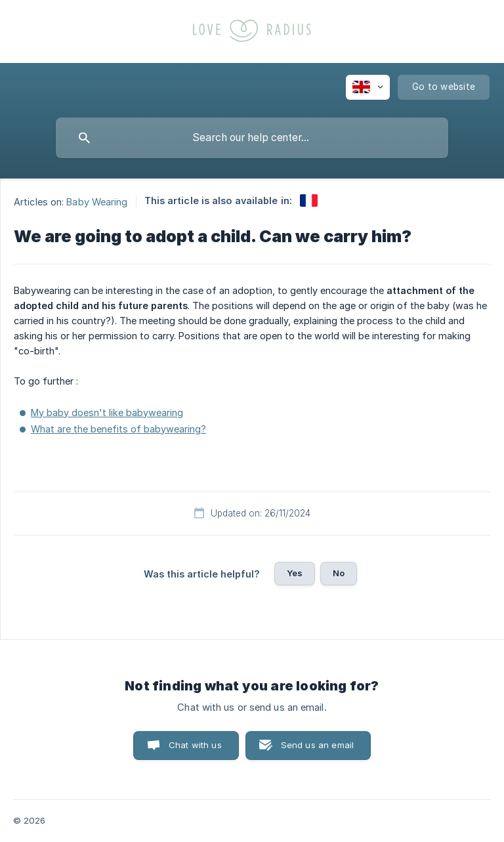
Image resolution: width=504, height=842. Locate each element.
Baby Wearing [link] (97, 201)
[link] (309, 200)
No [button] (339, 573)
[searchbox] (252, 138)
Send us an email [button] (317, 745)
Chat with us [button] (195, 745)
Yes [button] (295, 573)
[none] (368, 87)
